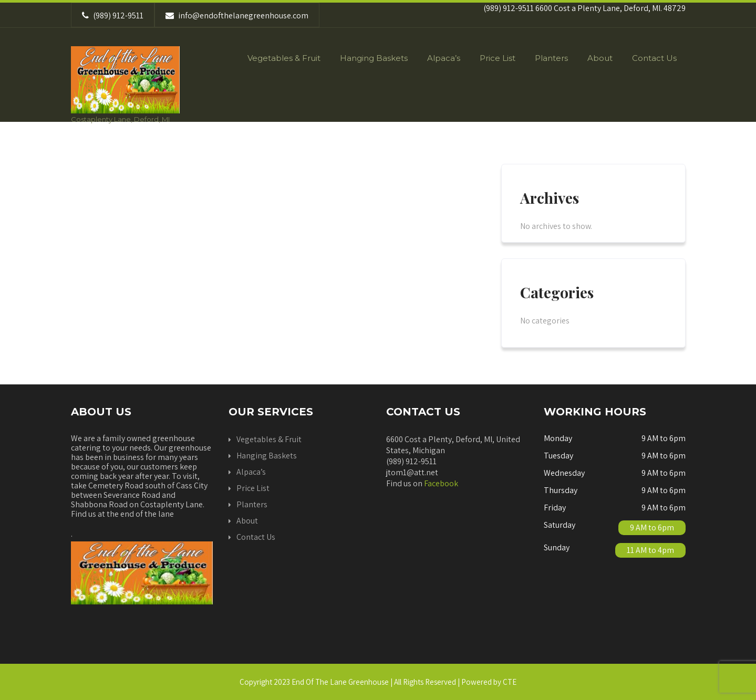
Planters (551, 58)
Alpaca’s (444, 58)
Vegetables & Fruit (284, 58)
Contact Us (654, 58)
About (600, 58)
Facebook (441, 483)
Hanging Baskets (374, 58)
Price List (498, 58)
